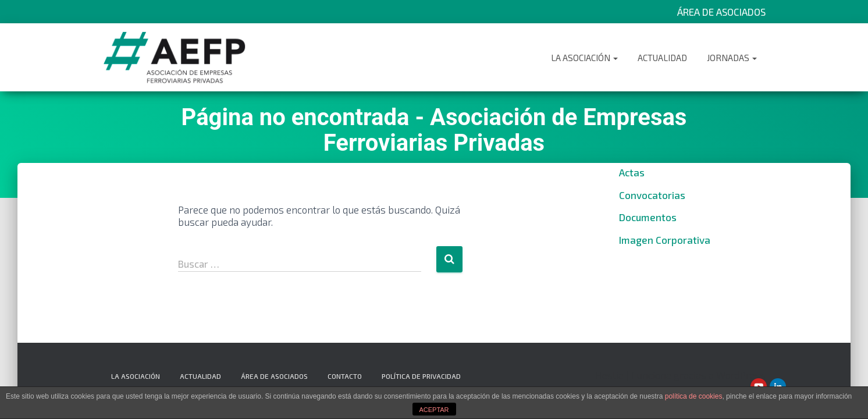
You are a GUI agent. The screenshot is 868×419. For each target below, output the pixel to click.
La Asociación (584, 58)
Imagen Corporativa (665, 240)
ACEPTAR (434, 410)
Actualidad (662, 58)
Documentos (648, 217)
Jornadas (732, 58)
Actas (632, 172)
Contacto (345, 376)
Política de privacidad (421, 376)
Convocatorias (652, 195)
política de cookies (694, 396)
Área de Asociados (721, 12)
